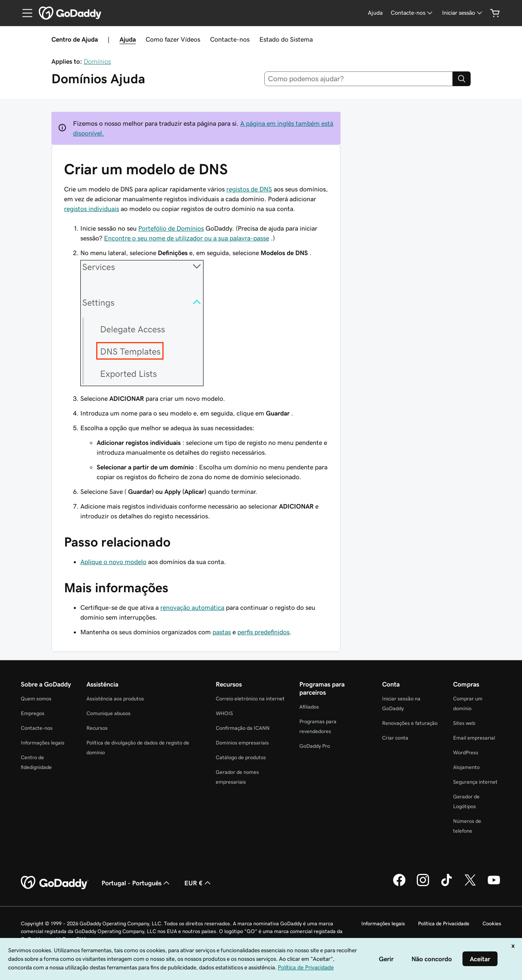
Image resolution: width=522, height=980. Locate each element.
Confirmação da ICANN (243, 728)
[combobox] (359, 79)
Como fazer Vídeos (173, 39)
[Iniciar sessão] (463, 13)
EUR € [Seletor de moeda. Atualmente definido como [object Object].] (198, 883)
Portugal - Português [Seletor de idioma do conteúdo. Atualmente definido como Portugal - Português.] (136, 883)
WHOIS (224, 713)
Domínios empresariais (242, 743)
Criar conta (395, 738)
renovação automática (192, 607)
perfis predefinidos (263, 632)
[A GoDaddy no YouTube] (494, 885)
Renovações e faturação (410, 723)
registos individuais (92, 209)
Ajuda (128, 39)
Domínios (97, 61)
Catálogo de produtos (241, 757)
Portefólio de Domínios (171, 228)
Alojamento (466, 767)
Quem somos (36, 699)
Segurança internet (475, 782)
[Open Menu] (24, 13)
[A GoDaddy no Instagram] (423, 885)
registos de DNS (249, 189)
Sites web (464, 723)
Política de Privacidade (444, 923)
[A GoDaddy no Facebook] (399, 885)
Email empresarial (474, 738)
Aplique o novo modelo (113, 562)
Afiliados (309, 707)
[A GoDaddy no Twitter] (470, 885)
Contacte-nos (230, 39)
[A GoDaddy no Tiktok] (447, 885)
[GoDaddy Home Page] (55, 883)
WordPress (466, 752)
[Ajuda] (375, 13)
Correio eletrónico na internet (250, 699)
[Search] (462, 79)
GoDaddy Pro (315, 746)
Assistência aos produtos (115, 699)
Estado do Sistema (286, 39)
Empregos (33, 713)
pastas (222, 632)
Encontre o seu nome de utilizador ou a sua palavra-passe (187, 238)
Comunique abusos (108, 713)
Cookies (492, 923)
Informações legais (43, 743)
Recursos (97, 728)
